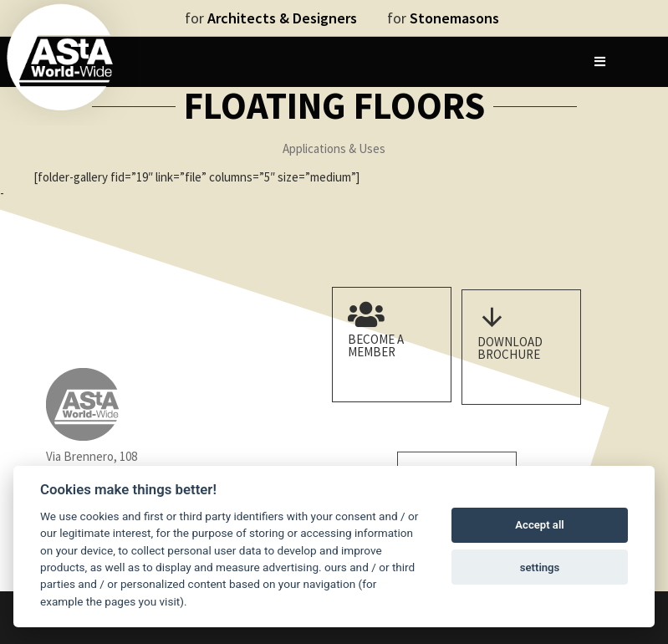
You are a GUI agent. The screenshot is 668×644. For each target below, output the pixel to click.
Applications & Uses (334, 148)
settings (540, 567)
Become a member (387, 341)
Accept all (539, 525)
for (271, 18)
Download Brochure (517, 352)
